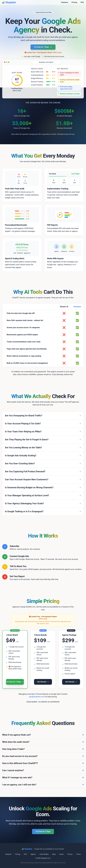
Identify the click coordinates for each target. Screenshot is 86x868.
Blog (54, 854)
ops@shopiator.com (37, 697)
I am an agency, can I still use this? (43, 785)
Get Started (43, 682)
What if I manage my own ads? (43, 777)
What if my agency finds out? (43, 735)
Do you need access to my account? (43, 756)
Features (65, 2)
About (61, 854)
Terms (78, 854)
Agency (33, 854)
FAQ (82, 2)
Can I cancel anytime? (43, 770)
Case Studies (44, 854)
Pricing (74, 2)
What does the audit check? (43, 742)
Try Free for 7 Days (43, 47)
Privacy (70, 854)
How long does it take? (43, 749)
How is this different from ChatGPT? (43, 763)
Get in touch (62, 863)
